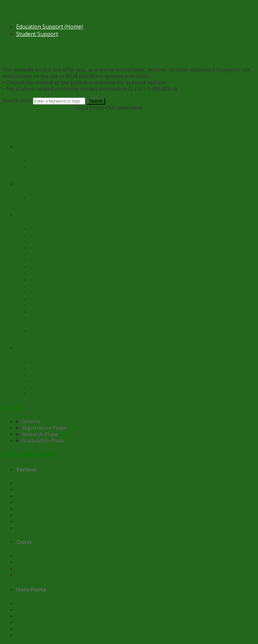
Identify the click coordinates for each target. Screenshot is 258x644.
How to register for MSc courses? (70, 293)
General (32, 145)
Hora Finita (62, 108)
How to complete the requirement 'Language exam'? (93, 229)
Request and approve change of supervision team (89, 312)
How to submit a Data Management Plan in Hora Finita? (97, 267)
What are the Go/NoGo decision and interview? (86, 299)
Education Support (26, 108)
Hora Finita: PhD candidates (50, 610)
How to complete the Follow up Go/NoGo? (80, 306)
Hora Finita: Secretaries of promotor (60, 629)
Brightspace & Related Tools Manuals (61, 483)
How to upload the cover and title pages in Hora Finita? (97, 381)
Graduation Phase (52, 347)
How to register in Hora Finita (66, 198)
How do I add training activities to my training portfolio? (99, 331)
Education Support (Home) (50, 27)
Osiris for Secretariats (42, 569)
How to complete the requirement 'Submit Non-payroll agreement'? (112, 248)
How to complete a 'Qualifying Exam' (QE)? (81, 235)
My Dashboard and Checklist (64, 167)
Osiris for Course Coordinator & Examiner (67, 556)
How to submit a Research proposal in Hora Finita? (91, 254)
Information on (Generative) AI (53, 522)
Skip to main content (29, 6)
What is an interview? (55, 286)
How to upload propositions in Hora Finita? (82, 375)
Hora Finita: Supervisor (44, 616)
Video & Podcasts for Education (54, 496)
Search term (17, 101)
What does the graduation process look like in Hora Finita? (100, 362)
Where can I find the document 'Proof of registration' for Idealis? (108, 161)
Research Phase (47, 213)
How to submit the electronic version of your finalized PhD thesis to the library (125, 388)
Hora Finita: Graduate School (51, 635)
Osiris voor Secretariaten (46, 575)
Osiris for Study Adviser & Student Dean (65, 562)
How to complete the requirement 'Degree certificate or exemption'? (113, 242)
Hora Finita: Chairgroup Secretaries (59, 623)
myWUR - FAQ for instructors (51, 515)
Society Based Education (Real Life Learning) (69, 509)
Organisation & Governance (49, 528)
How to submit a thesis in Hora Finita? (76, 368)
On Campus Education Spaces (52, 503)
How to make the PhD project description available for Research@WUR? (116, 261)
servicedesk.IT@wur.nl (206, 89)
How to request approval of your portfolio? (82, 394)
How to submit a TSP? (56, 274)
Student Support (37, 34)
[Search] (59, 101)
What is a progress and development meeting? (85, 280)
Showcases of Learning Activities (55, 490)
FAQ (21, 603)
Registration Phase (54, 183)
